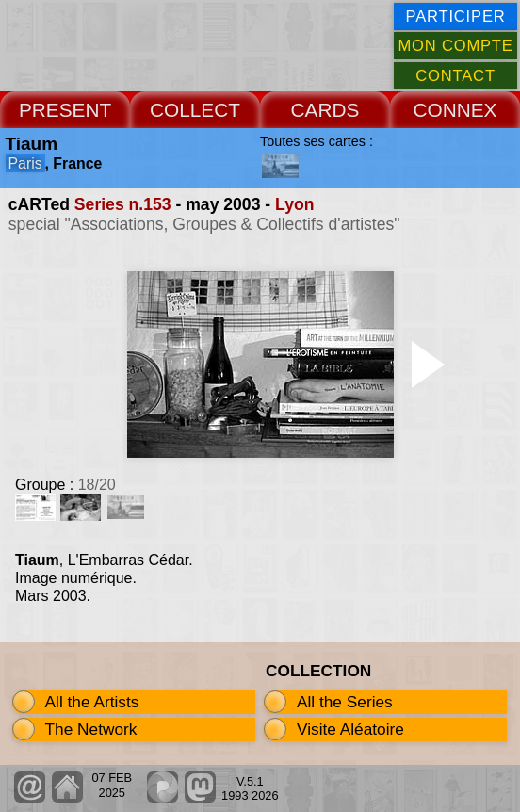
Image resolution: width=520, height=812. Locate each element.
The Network (91, 729)
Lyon (294, 204)
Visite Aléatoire (350, 729)
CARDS (325, 110)
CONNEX (455, 110)
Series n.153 (123, 204)
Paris (25, 163)
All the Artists (92, 702)
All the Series (345, 702)
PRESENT (65, 110)
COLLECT (195, 110)
